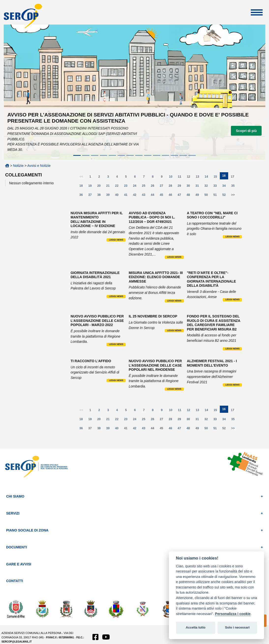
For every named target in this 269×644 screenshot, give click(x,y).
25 (145, 187)
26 (154, 187)
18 (83, 187)
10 (172, 178)
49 (199, 196)
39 (109, 196)
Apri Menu (257, 12)
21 (109, 187)
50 (208, 196)
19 (91, 187)
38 (100, 196)
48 (190, 196)
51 (217, 196)
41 (127, 196)
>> (233, 195)
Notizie (18, 166)
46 (172, 196)
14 (208, 178)
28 (172, 187)
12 (190, 178)
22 (118, 187)
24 (136, 187)
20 (100, 187)
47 (181, 196)
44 (154, 196)
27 (163, 187)
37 (91, 196)
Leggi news (116, 240)
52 (225, 196)
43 (145, 196)
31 (199, 187)
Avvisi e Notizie (39, 166)
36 (83, 196)
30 (190, 187)
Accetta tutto (195, 627)
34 (225, 187)
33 (217, 187)
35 (234, 187)
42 (136, 196)
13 (199, 178)
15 (217, 178)
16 (225, 177)
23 (127, 187)
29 (181, 187)
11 (181, 178)
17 (234, 178)
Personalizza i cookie (233, 614)
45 (163, 196)
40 (118, 196)
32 (208, 187)
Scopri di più (246, 131)
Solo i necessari (237, 627)
